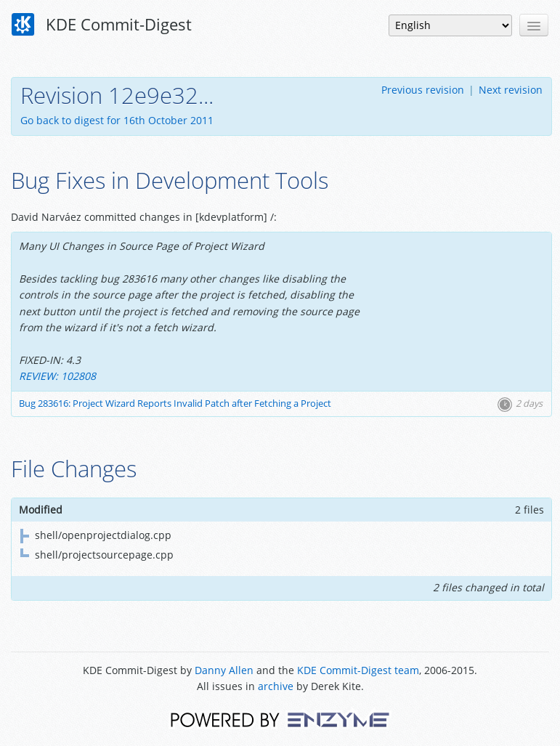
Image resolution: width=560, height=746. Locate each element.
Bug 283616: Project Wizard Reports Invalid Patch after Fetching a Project (175, 404)
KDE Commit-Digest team (358, 670)
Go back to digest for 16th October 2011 (117, 120)
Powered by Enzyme (280, 719)
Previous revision (423, 90)
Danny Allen (224, 670)
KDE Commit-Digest (102, 25)
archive (276, 686)
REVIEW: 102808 (57, 376)
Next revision (511, 90)
